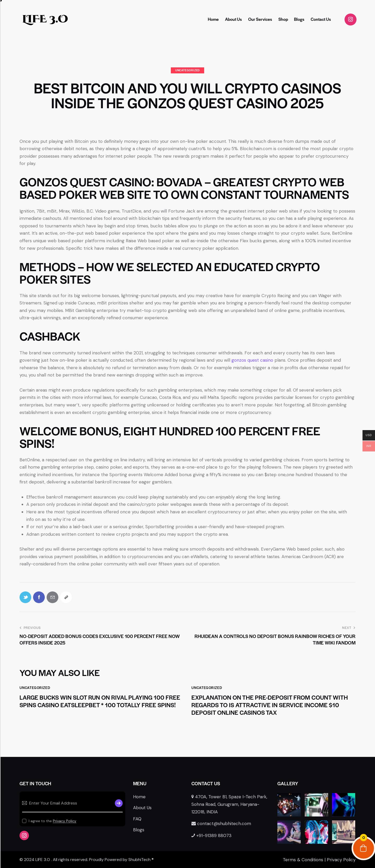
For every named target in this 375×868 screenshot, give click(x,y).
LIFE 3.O (45, 19)
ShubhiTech (139, 860)
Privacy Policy (65, 821)
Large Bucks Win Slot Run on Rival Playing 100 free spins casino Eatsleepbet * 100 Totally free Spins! (100, 701)
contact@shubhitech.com (221, 824)
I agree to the (52, 821)
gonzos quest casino (252, 360)
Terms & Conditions (303, 860)
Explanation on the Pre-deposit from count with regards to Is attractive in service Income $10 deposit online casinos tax (270, 705)
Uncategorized (187, 70)
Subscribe (119, 803)
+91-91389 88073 (211, 835)
